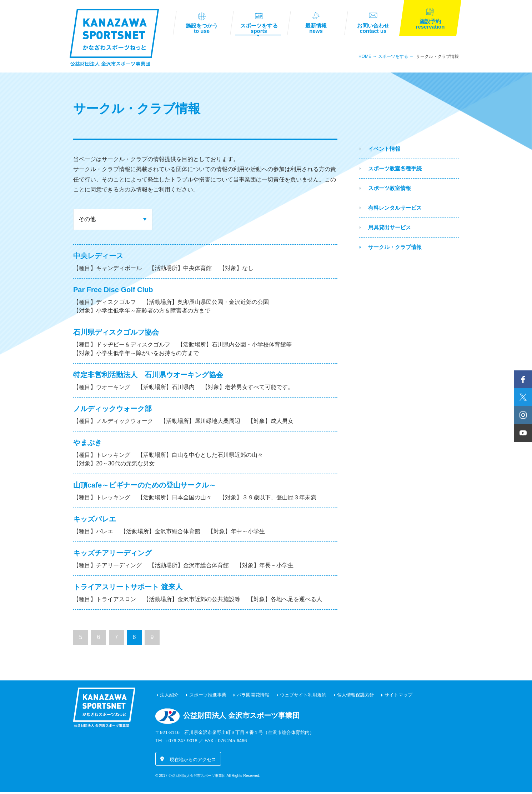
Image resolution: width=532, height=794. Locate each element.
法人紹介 (169, 697)
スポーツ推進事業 (208, 697)
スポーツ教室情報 (390, 190)
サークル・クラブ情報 (437, 58)
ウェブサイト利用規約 (303, 697)
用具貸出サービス (390, 229)
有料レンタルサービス (395, 209)
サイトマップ (398, 697)
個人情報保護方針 (356, 697)
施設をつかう (202, 29)
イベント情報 (384, 151)
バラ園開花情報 (253, 697)
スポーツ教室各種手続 (395, 170)
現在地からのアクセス (193, 761)
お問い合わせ (373, 29)
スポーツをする (259, 29)
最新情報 (316, 29)
